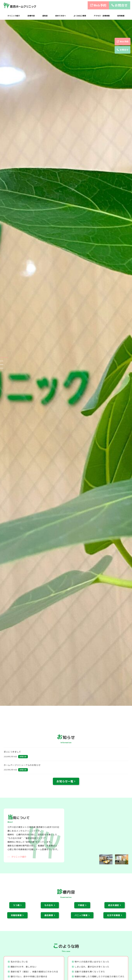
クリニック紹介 (19, 857)
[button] (4, 357)
